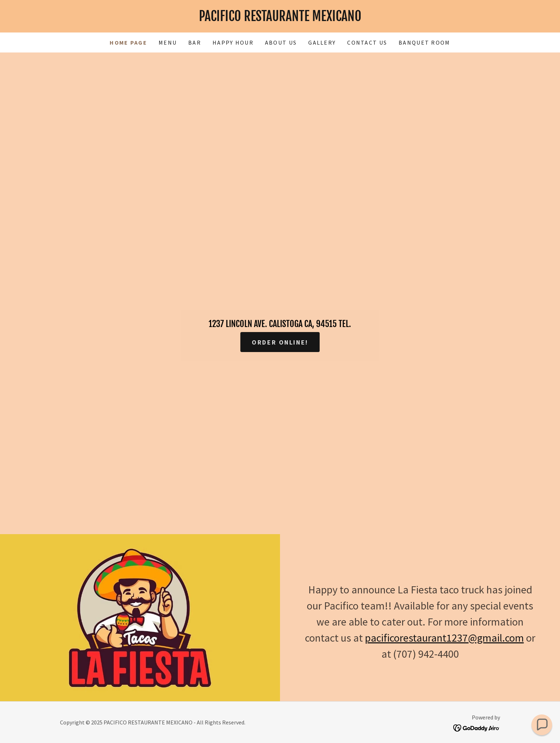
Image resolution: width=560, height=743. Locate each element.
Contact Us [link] (367, 42)
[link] (280, 19)
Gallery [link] (322, 42)
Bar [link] (195, 42)
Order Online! (280, 342)
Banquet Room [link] (424, 42)
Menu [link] (168, 42)
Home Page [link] (128, 42)
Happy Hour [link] (233, 42)
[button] (542, 725)
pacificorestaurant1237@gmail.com (444, 638)
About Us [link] (281, 42)
